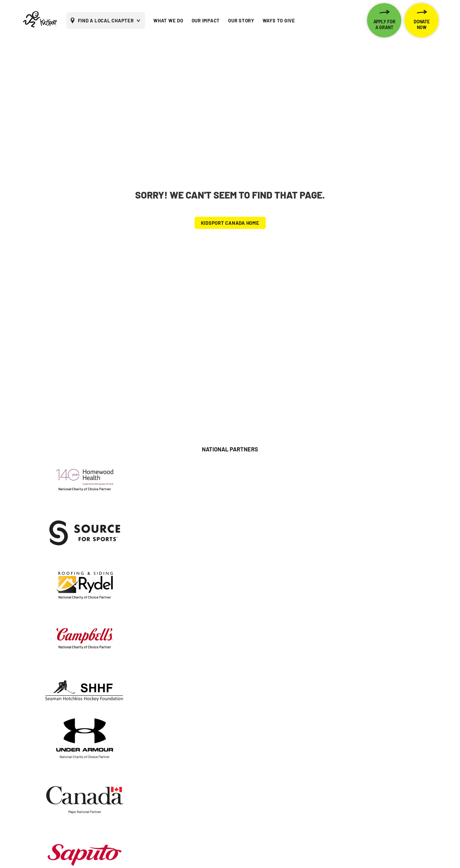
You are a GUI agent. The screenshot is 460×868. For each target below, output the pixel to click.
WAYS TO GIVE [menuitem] (279, 20)
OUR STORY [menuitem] (241, 20)
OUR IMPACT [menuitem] (206, 20)
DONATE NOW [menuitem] (422, 24)
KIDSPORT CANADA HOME (230, 223)
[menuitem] (355, 20)
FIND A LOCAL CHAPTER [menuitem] (106, 20)
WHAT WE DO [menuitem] (168, 20)
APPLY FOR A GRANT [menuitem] (384, 24)
